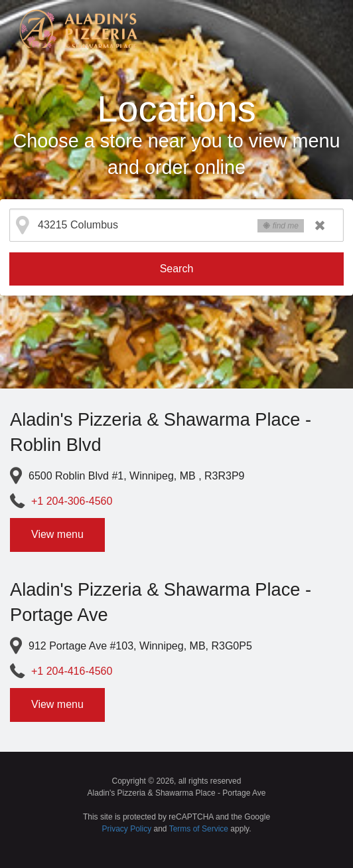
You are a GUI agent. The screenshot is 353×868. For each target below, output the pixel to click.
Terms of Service (199, 829)
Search (177, 269)
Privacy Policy (127, 829)
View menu (57, 534)
